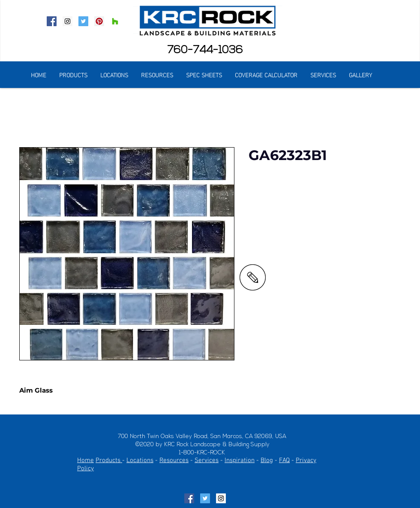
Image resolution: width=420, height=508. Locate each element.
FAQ (284, 460)
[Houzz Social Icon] (115, 21)
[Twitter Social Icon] (83, 21)
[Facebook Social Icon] (52, 21)
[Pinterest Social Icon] (99, 21)
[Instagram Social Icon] (67, 21)
